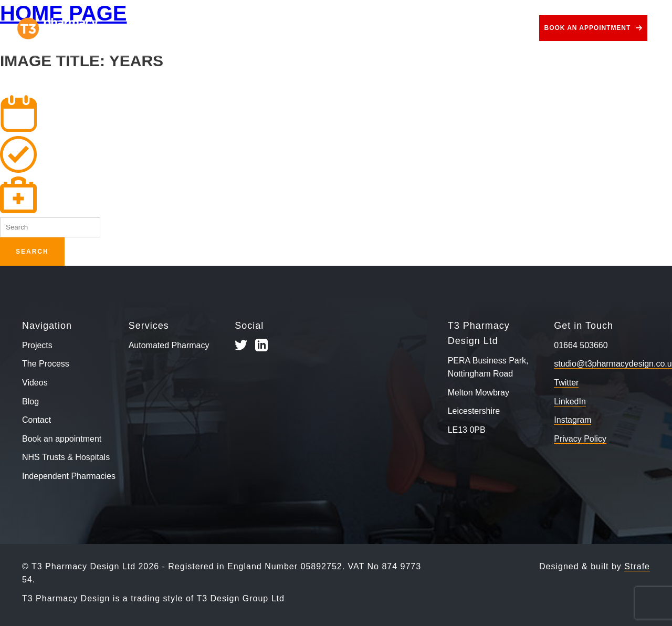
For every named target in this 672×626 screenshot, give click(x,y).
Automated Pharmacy (169, 345)
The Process (227, 28)
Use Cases (361, 28)
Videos (422, 28)
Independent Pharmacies (69, 476)
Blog (464, 28)
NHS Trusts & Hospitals (66, 457)
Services (294, 28)
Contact (509, 28)
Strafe (637, 566)
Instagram (573, 420)
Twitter (566, 383)
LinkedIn (570, 401)
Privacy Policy (580, 439)
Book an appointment (588, 28)
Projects (163, 28)
